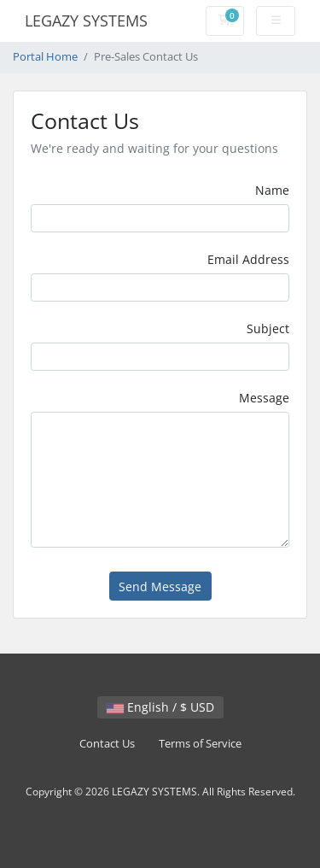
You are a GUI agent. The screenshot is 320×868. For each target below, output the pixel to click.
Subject (268, 328)
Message (264, 398)
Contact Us (107, 744)
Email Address (248, 259)
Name (272, 190)
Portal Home (45, 57)
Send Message (160, 586)
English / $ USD (160, 707)
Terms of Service (200, 744)
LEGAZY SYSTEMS (86, 21)
